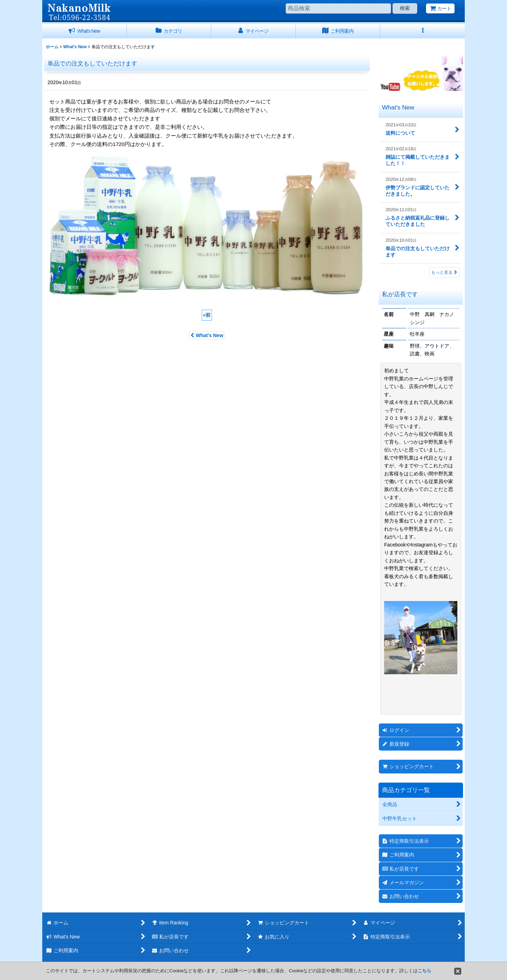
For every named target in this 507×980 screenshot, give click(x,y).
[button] (423, 31)
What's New (207, 335)
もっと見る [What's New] (444, 272)
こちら (424, 971)
